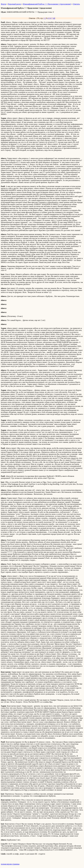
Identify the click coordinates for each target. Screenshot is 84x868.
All (54, 18)
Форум (3, 4)
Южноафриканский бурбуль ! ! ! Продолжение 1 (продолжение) (47, 4)
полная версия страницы (10, 864)
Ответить (76, 4)
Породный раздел (14, 4)
